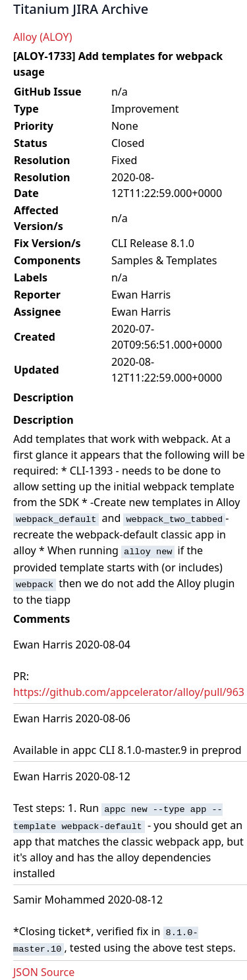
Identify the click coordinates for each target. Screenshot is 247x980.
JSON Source (44, 972)
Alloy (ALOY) (42, 37)
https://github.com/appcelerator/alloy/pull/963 (129, 692)
